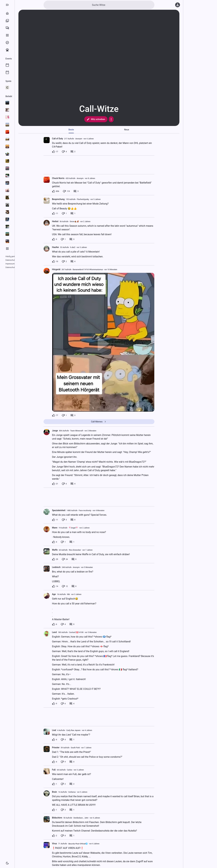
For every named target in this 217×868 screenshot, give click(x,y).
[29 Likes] (67, 559)
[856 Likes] (68, 191)
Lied (66, 730)
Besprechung (71, 199)
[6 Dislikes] (76, 484)
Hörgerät (68, 269)
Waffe (67, 550)
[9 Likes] (67, 239)
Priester (68, 748)
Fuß (66, 770)
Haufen (68, 247)
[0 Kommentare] (85, 520)
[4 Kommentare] (85, 261)
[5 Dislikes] (76, 520)
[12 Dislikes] (77, 586)
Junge (67, 431)
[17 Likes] (67, 152)
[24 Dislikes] (77, 559)
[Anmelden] (178, 5)
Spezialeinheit (71, 510)
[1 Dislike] (76, 213)
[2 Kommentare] (85, 152)
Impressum (22, 260)
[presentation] (59, 140)
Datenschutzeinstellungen (16, 264)
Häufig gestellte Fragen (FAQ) (17, 256)
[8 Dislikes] (75, 836)
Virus (67, 844)
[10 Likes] (67, 261)
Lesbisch (69, 567)
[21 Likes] (67, 484)
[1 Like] (67, 784)
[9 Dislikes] (75, 762)
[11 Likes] (67, 213)
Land (67, 632)
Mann (67, 528)
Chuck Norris (70, 178)
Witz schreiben (108, 119)
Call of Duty (70, 139)
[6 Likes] (67, 624)
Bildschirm (69, 818)
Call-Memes (111, 422)
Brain (67, 792)
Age (66, 594)
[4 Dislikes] (76, 152)
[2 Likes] (67, 836)
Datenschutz (11, 260)
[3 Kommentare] (88, 191)
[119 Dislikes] (78, 191)
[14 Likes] (67, 586)
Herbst (67, 221)
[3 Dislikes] (75, 810)
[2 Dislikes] (76, 261)
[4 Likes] (67, 542)
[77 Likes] (67, 415)
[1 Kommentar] (85, 213)
